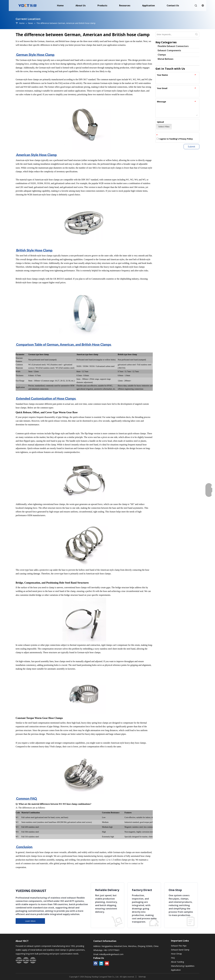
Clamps (162, 55)
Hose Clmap (176, 954)
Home (60, 5)
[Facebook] (96, 963)
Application (148, 5)
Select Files (164, 127)
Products (102, 5)
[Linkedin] (101, 963)
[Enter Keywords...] (175, 34)
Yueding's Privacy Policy (181, 139)
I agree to (175, 139)
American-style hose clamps (28, 160)
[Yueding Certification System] (26, 960)
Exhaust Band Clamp (180, 950)
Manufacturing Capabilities (183, 966)
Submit (191, 147)
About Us (81, 5)
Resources (125, 5)
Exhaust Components (169, 50)
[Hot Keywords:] (196, 34)
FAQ (173, 958)
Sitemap (142, 977)
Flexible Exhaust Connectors (173, 46)
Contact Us (173, 5)
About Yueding (177, 962)
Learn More (30, 921)
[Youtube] (107, 963)
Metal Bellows (166, 59)
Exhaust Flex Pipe (179, 946)
